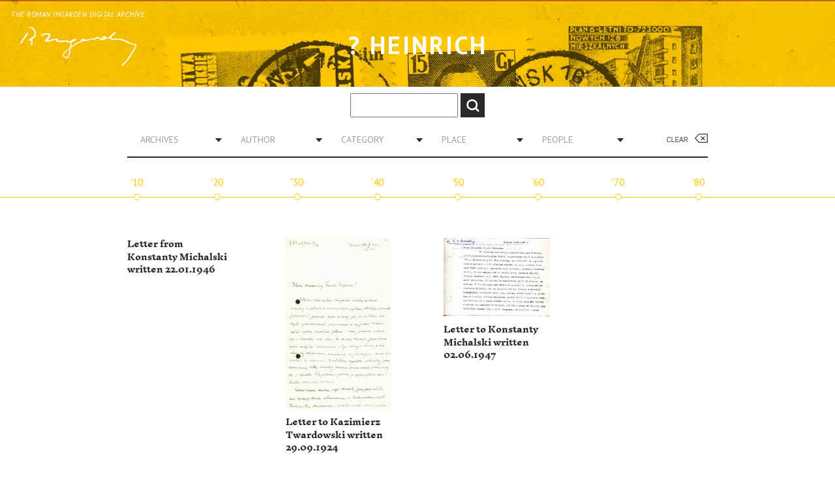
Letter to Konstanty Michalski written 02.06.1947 (491, 342)
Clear (677, 140)
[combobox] (176, 140)
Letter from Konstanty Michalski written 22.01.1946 (177, 257)
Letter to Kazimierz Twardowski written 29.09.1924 (334, 435)
